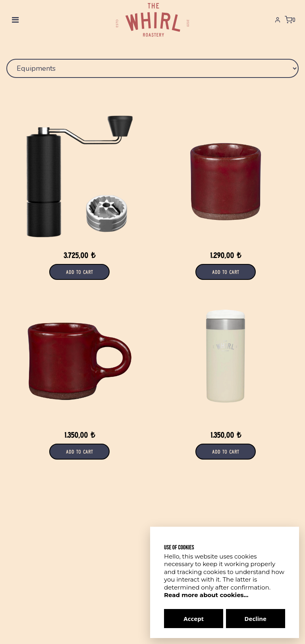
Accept (194, 619)
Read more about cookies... (206, 595)
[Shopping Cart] (290, 20)
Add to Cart (79, 272)
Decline (256, 619)
